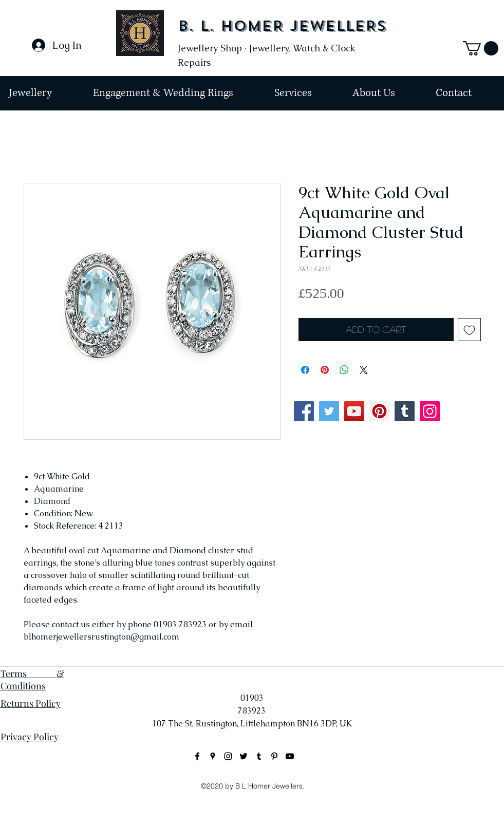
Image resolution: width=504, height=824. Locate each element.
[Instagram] (430, 411)
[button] (481, 48)
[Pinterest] (379, 411)
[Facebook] (304, 411)
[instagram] (228, 756)
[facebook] (197, 756)
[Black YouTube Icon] (290, 756)
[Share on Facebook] (305, 370)
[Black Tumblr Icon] (259, 756)
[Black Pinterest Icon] (274, 756)
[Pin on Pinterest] (325, 370)
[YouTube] (354, 411)
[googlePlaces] (213, 756)
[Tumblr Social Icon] (405, 411)
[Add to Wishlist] (469, 330)
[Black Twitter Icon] (244, 756)
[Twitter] (329, 411)
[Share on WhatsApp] (344, 370)
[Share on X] (364, 370)
